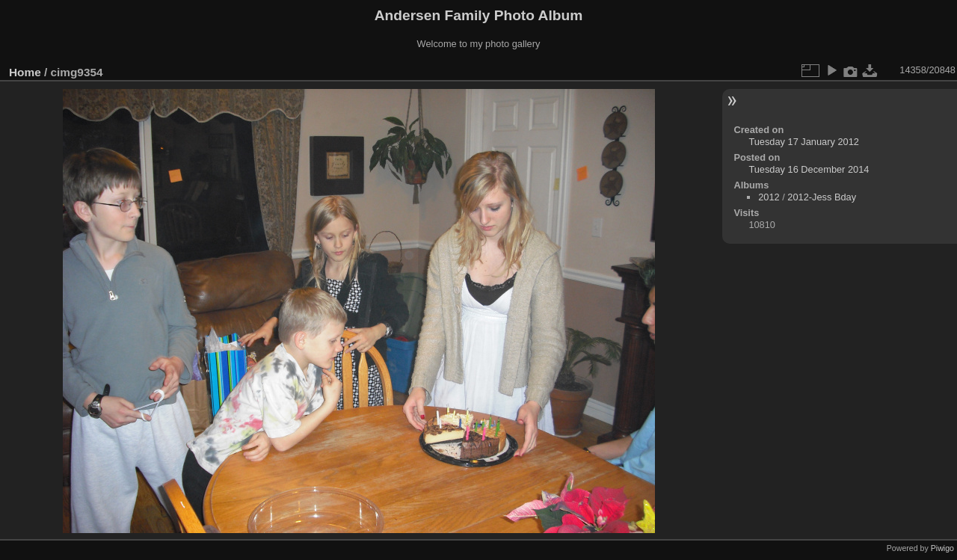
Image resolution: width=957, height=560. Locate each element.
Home (25, 72)
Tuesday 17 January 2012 (804, 142)
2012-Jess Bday (822, 197)
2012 (769, 197)
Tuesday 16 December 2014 (809, 169)
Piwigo (942, 548)
